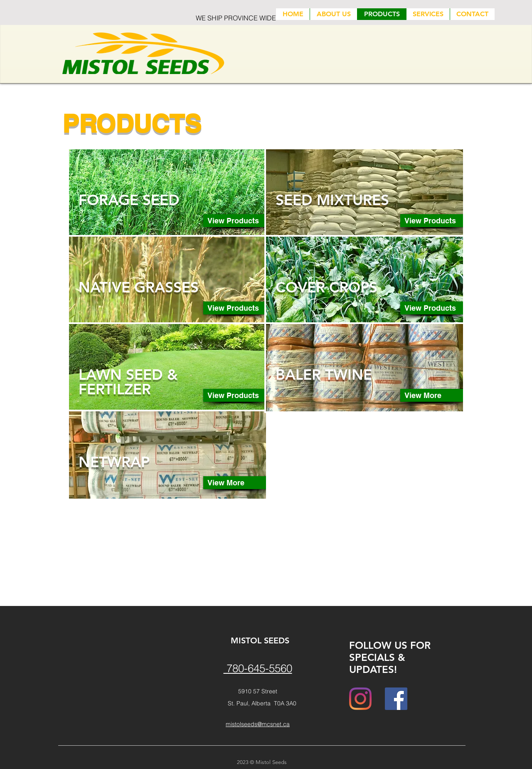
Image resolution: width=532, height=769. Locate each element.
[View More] (236, 483)
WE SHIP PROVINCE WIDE (236, 18)
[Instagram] (360, 699)
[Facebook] (396, 699)
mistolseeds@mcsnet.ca (258, 724)
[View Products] (236, 221)
